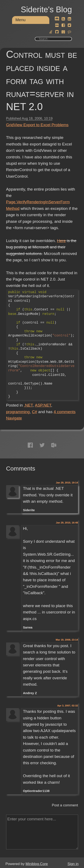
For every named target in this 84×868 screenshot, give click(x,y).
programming (18, 412)
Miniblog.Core (37, 864)
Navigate (14, 418)
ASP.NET (43, 405)
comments (65, 412)
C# (34, 412)
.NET (28, 405)
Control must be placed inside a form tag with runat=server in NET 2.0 (42, 80)
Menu (21, 20)
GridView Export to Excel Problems (37, 125)
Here (61, 241)
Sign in (73, 864)
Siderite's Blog (46, 10)
